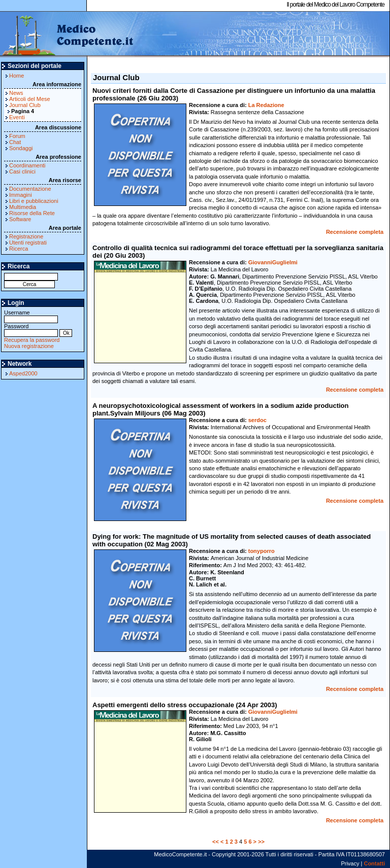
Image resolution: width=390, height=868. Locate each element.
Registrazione (26, 236)
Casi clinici (22, 171)
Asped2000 (23, 373)
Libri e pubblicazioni (34, 201)
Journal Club (25, 105)
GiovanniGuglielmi (273, 262)
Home (17, 76)
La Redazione (266, 105)
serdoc (257, 420)
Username (31, 316)
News (16, 93)
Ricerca (19, 249)
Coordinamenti (27, 165)
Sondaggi (21, 148)
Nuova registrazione (29, 346)
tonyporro (262, 551)
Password (31, 329)
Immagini (21, 195)
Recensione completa (355, 232)
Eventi (17, 117)
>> (261, 842)
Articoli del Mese (30, 99)
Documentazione (30, 189)
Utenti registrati (28, 242)
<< (216, 842)
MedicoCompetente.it (67, 34)
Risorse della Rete (32, 213)
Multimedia (23, 207)
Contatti (374, 863)
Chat (15, 142)
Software (20, 219)
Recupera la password (32, 340)
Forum (17, 136)
